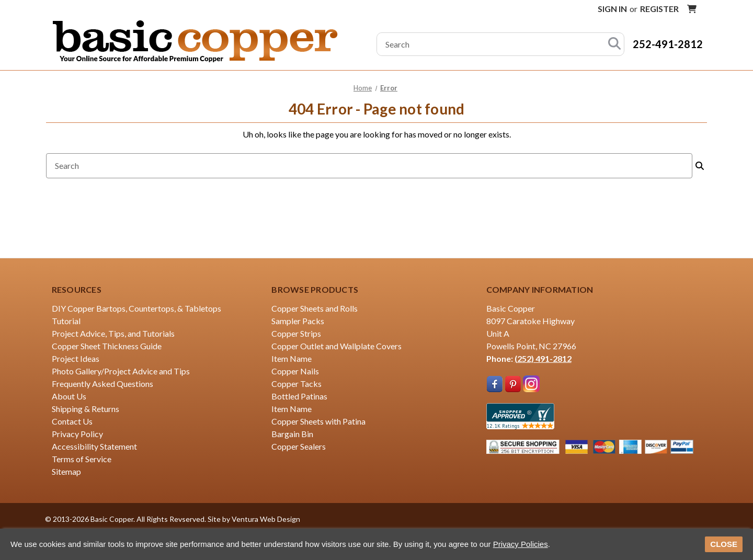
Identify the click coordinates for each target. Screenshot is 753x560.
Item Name (292, 358)
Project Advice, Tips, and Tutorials (113, 333)
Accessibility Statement (94, 446)
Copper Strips (296, 333)
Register (659, 9)
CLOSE (724, 544)
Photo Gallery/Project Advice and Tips (121, 371)
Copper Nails (295, 371)
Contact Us (72, 421)
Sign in (612, 9)
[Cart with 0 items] (692, 9)
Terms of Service (82, 459)
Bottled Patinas (299, 396)
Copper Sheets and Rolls (315, 308)
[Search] (614, 44)
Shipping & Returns (85, 409)
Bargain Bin (292, 434)
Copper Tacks (296, 384)
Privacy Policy (77, 434)
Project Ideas (76, 358)
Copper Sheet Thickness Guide (107, 346)
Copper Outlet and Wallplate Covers (336, 346)
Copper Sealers (299, 446)
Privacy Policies (521, 544)
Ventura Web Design (266, 519)
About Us (69, 396)
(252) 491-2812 (543, 358)
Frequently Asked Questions (102, 384)
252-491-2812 (668, 44)
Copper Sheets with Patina (318, 421)
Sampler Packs (298, 321)
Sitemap (66, 471)
